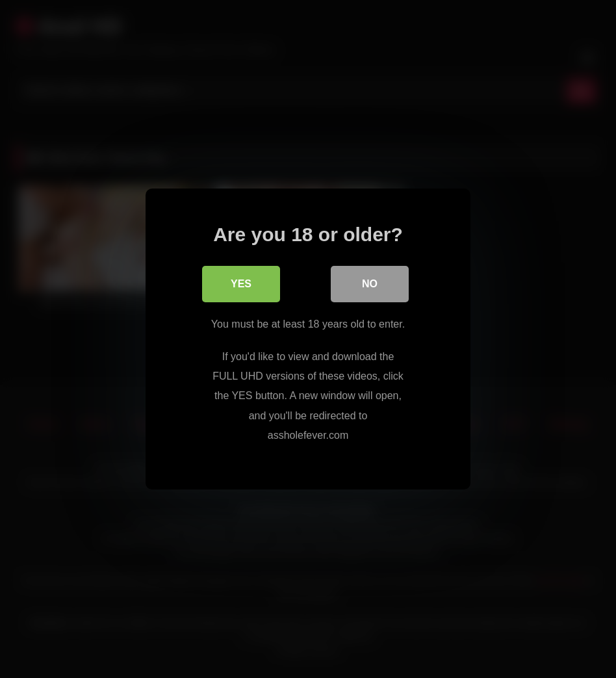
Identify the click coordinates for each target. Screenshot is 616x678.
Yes (241, 284)
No (370, 284)
